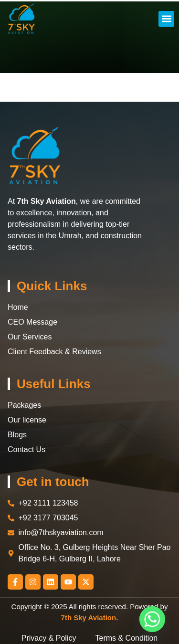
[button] (166, 19)
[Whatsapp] (152, 619)
